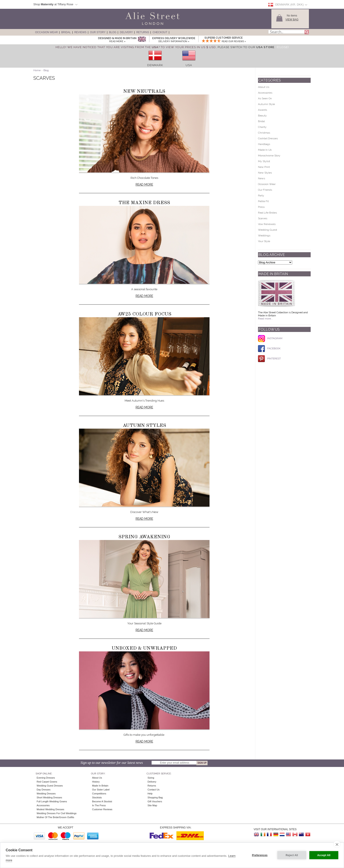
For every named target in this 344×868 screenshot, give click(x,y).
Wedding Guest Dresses (50, 786)
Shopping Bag (155, 797)
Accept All (324, 855)
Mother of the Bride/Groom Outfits (55, 817)
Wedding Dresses (46, 794)
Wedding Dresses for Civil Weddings (57, 813)
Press (261, 207)
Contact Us (154, 790)
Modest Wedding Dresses (50, 809)
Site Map (152, 805)
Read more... (265, 319)
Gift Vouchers (155, 801)
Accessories (265, 93)
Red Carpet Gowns (47, 782)
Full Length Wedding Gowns (52, 801)
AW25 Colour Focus (144, 314)
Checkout (160, 32)
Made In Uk (265, 150)
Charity (262, 127)
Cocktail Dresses (268, 138)
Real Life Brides (267, 213)
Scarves (263, 218)
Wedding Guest (268, 230)
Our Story (98, 32)
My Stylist (264, 161)
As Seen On (265, 98)
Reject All (292, 855)
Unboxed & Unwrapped (144, 648)
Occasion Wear (46, 32)
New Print (264, 167)
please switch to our (246, 47)
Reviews (80, 32)
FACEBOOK (269, 348)
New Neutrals (144, 91)
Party (261, 196)
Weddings (264, 236)
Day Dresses (44, 790)
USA (189, 65)
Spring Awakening (144, 537)
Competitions (99, 794)
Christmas (264, 133)
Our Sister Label (101, 790)
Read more (144, 185)
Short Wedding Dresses (49, 797)
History (96, 782)
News (262, 178)
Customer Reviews (102, 809)
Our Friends (265, 190)
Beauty (262, 116)
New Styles (265, 173)
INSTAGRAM (270, 338)
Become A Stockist (102, 801)
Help (150, 794)
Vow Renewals (267, 224)
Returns (143, 32)
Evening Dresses (46, 778)
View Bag (292, 20)
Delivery (126, 32)
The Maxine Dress (144, 203)
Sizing (151, 778)
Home (37, 70)
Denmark (155, 65)
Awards (262, 110)
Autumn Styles (144, 426)
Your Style (264, 241)
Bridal (66, 32)
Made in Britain (100, 786)
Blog (113, 32)
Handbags (264, 144)
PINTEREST (269, 359)
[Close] (283, 47)
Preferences (260, 855)
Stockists (97, 797)
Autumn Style (266, 104)
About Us (264, 87)
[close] (337, 844)
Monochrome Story (269, 156)
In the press (99, 805)
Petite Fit (263, 201)
